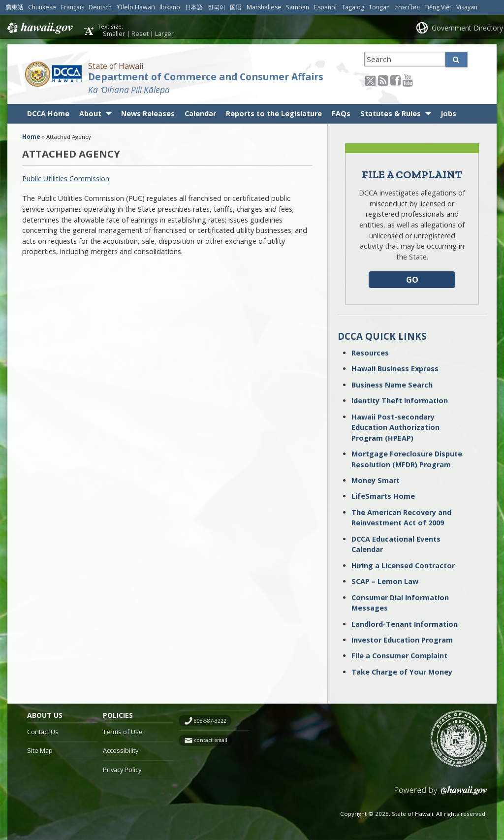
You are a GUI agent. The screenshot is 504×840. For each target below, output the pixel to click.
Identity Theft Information (400, 401)
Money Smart (376, 480)
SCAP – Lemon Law (385, 581)
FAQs (341, 113)
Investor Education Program (402, 640)
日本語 (194, 7)
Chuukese (42, 7)
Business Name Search (392, 385)
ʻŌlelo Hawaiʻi (136, 7)
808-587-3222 (210, 721)
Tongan (379, 7)
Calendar (200, 113)
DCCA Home (48, 113)
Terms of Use (123, 732)
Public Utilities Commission (66, 178)
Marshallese (264, 7)
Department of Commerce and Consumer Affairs (206, 77)
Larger (164, 33)
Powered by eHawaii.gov (441, 794)
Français (73, 7)
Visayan (467, 7)
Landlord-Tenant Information (405, 624)
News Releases (148, 113)
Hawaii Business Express (395, 369)
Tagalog (353, 7)
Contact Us (43, 732)
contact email (211, 740)
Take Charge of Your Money (402, 672)
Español (325, 7)
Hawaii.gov (39, 28)
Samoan (298, 7)
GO (412, 280)
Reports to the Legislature (274, 113)
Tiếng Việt (438, 7)
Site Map (40, 750)
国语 (236, 7)
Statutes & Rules (391, 113)
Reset (140, 33)
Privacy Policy (122, 770)
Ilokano (170, 7)
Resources (370, 353)
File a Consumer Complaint (399, 656)
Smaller (114, 33)
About (90, 113)
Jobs (448, 113)
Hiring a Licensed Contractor (403, 565)
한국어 (217, 7)
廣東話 (14, 7)
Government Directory (467, 28)
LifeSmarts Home (383, 496)
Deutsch (100, 7)
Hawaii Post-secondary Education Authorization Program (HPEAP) (395, 427)
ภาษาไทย (407, 7)
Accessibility (121, 750)
